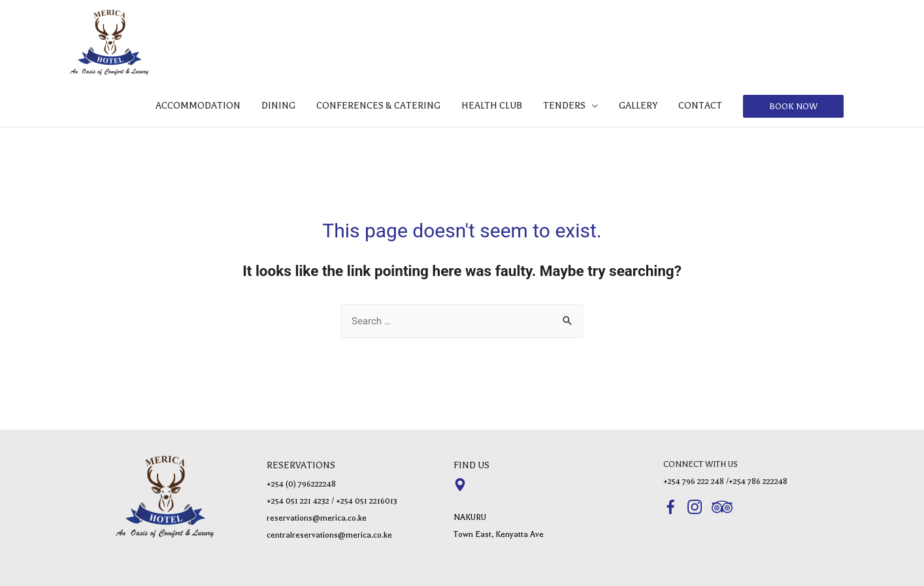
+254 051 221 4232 (298, 501)
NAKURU (470, 517)
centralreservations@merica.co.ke (329, 535)
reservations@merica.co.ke (317, 518)
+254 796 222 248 (694, 481)
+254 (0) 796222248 (301, 484)
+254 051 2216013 (367, 501)
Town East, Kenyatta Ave (499, 534)
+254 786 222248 (758, 481)
